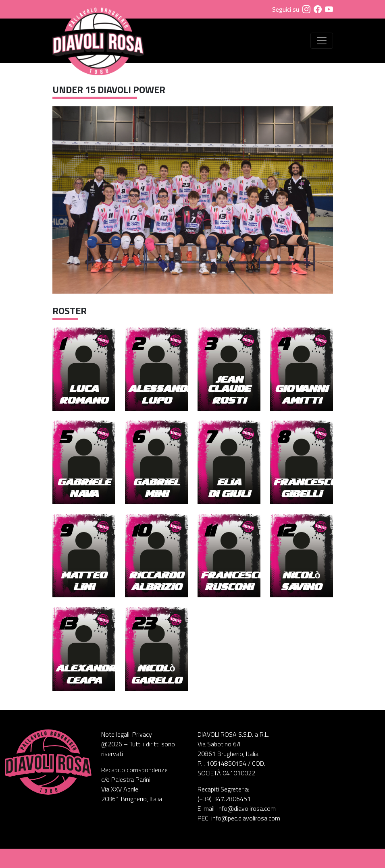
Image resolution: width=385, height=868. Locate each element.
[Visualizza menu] (322, 41)
